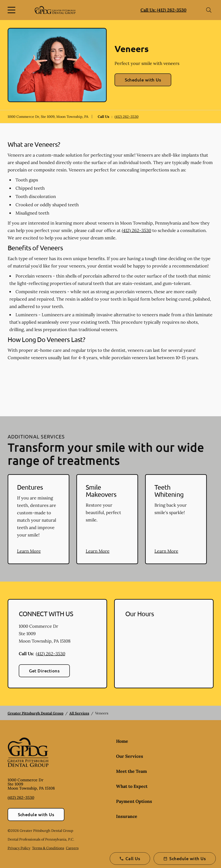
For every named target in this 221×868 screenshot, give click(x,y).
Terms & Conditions (48, 848)
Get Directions (44, 671)
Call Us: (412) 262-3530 (164, 10)
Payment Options (134, 801)
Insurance (127, 816)
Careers (72, 848)
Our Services (130, 756)
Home (122, 741)
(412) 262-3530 (127, 117)
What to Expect (132, 786)
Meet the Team (131, 771)
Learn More (29, 551)
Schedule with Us (143, 80)
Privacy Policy (19, 848)
